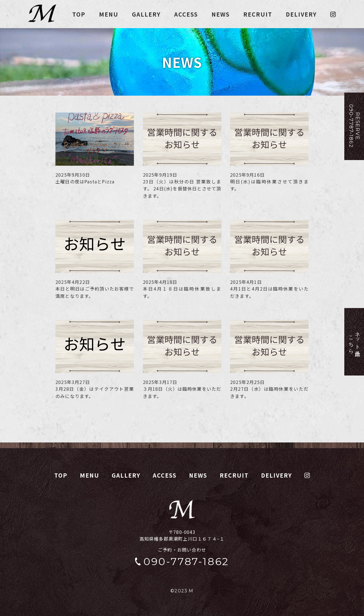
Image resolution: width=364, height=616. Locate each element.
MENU (109, 14)
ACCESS (186, 14)
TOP (79, 14)
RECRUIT (258, 14)
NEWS (221, 14)
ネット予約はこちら (354, 342)
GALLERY (146, 14)
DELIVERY (301, 14)
